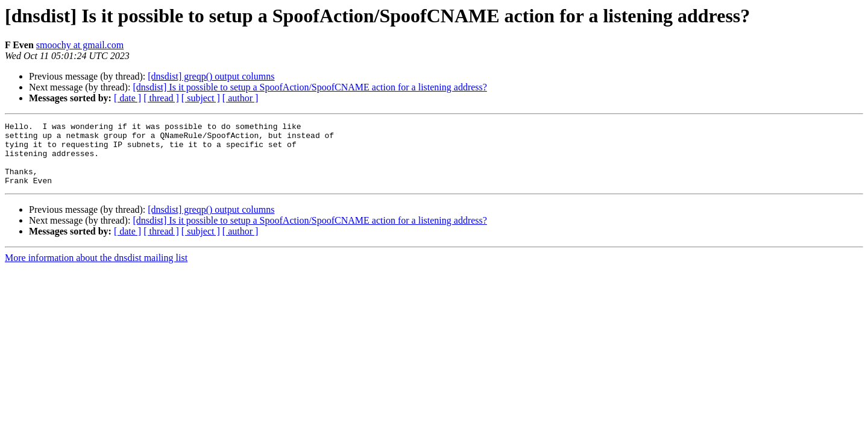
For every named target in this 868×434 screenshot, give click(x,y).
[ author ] (241, 98)
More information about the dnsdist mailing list (96, 270)
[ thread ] (161, 98)
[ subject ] (201, 98)
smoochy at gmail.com (80, 45)
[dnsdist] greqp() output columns (211, 76)
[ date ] (127, 98)
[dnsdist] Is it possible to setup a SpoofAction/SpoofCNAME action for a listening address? (310, 87)
